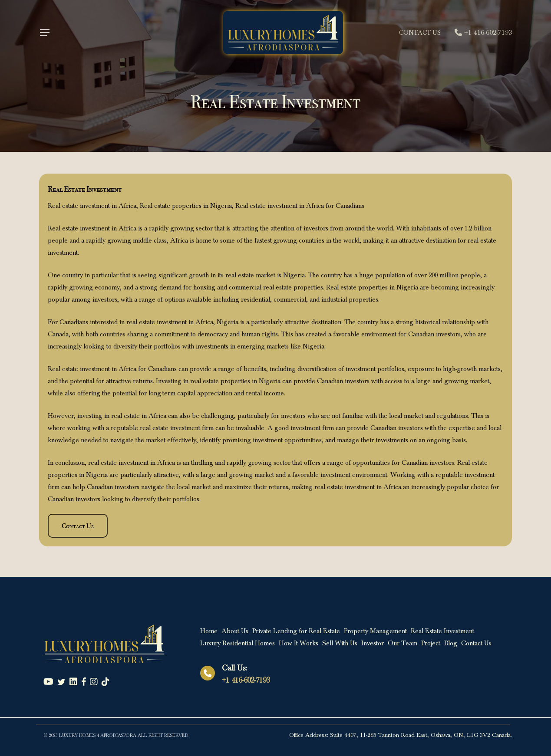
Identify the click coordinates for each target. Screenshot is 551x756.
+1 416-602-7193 (246, 680)
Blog (451, 643)
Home (209, 631)
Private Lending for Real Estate (296, 631)
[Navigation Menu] (44, 33)
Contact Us (476, 643)
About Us (235, 631)
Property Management (375, 631)
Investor (373, 643)
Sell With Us (340, 643)
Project (431, 643)
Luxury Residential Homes (238, 643)
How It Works (299, 643)
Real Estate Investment (442, 631)
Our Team (403, 643)
